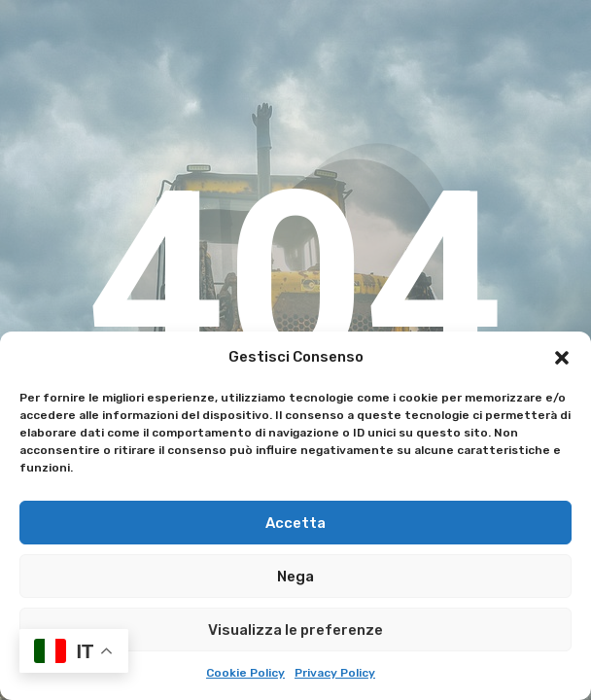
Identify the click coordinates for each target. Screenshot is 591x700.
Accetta (295, 523)
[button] (562, 358)
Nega (295, 577)
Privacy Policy (335, 673)
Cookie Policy (245, 673)
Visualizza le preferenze (295, 630)
